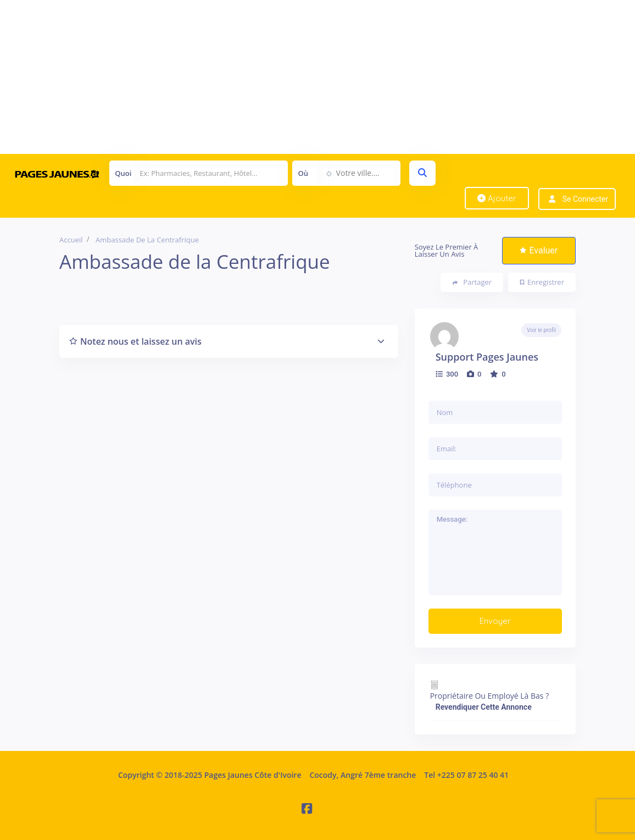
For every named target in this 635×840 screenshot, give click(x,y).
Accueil (71, 240)
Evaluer (539, 250)
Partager (472, 282)
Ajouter (497, 198)
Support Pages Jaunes (487, 357)
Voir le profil (541, 330)
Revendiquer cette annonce (484, 707)
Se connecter (585, 199)
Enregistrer (542, 282)
